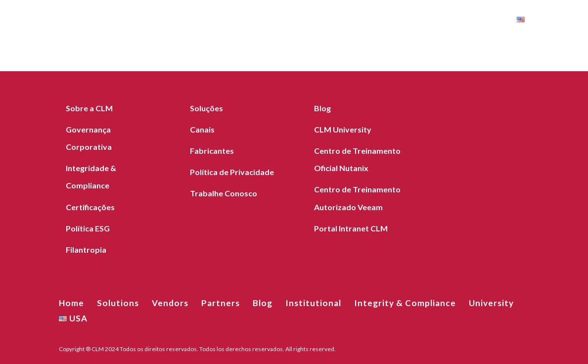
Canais (202, 129)
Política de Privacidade (232, 172)
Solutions (87, 21)
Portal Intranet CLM (351, 228)
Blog (234, 21)
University (482, 21)
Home (41, 21)
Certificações (90, 207)
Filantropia (86, 250)
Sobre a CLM (89, 108)
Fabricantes (212, 151)
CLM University (343, 129)
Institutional (286, 21)
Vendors (140, 21)
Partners (191, 21)
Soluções (206, 108)
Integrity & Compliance (387, 21)
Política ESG (88, 228)
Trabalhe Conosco (224, 193)
